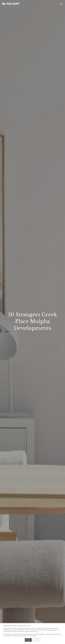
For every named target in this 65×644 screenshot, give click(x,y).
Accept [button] (28, 640)
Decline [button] (37, 640)
